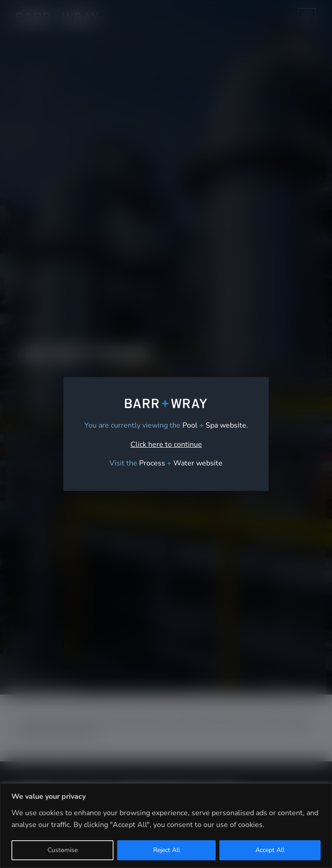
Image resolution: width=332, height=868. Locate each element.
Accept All (270, 850)
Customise (62, 850)
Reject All (167, 850)
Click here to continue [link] (166, 444)
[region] (166, 826)
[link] (181, 463)
